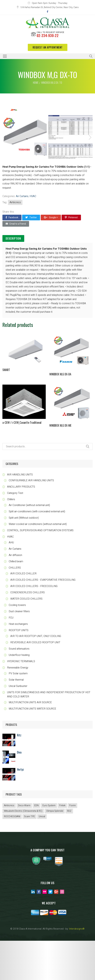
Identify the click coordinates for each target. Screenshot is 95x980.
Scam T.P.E (29, 856)
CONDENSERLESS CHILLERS (28, 632)
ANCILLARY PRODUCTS (21, 526)
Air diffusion (15, 594)
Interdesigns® (77, 968)
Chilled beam (16, 601)
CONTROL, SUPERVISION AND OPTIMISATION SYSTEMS (40, 570)
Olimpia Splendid (55, 850)
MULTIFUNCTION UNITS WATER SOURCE (32, 748)
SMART (6, 409)
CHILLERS (15, 607)
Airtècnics (15, 242)
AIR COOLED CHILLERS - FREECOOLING (34, 625)
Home (36, 83)
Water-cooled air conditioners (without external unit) (38, 563)
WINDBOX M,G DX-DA (60, 413)
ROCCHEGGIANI (12, 856)
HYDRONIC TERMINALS (21, 701)
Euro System (49, 845)
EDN (36, 845)
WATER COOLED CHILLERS (26, 638)
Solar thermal (16, 719)
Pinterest (71, 257)
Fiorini (72, 845)
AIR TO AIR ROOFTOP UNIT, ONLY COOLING (36, 675)
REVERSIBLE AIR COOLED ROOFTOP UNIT (35, 682)
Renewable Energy (18, 707)
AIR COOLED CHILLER (23, 613)
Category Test (15, 532)
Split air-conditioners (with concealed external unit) (37, 551)
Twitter (31, 257)
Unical (42, 856)
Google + (51, 257)
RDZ (69, 850)
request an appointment (48, 47)
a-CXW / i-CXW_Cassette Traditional (22, 462)
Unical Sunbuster (18, 725)
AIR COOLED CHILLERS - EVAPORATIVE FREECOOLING (43, 619)
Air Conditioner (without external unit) (29, 544)
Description (13, 278)
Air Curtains (22, 236)
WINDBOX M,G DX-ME (60, 465)
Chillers (11, 539)
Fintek (62, 845)
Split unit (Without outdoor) (24, 557)
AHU (11, 582)
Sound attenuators (19, 688)
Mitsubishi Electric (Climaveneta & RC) (23, 850)
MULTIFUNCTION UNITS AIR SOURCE (30, 742)
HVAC (33, 236)
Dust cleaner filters (19, 651)
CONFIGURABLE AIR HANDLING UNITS (31, 520)
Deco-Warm (24, 845)
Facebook (12, 257)
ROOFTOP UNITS (19, 670)
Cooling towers (17, 644)
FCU (11, 657)
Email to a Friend (16, 263)
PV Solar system (18, 713)
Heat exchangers (18, 663)
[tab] (13, 278)
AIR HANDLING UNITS (20, 514)
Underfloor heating (19, 694)
